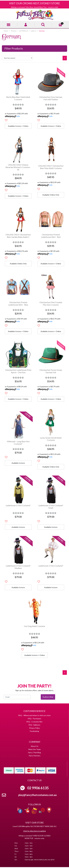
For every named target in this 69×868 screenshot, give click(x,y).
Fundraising (34, 731)
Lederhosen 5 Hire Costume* (18, 505)
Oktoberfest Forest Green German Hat (51, 371)
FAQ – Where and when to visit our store (34, 715)
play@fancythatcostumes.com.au (37, 795)
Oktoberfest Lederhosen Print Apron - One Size (18, 371)
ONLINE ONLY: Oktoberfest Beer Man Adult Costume (51, 167)
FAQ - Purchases (34, 719)
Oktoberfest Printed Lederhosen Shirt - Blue (18, 304)
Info (18, 116)
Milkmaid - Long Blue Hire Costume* (18, 443)
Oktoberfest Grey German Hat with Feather (51, 98)
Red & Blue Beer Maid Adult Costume (18, 98)
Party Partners (35, 756)
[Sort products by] (17, 58)
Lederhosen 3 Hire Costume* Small (51, 507)
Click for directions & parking (34, 831)
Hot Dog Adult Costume (34, 626)
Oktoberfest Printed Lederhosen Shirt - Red (51, 236)
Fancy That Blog (34, 752)
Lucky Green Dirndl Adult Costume (51, 439)
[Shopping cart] (60, 24)
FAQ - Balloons (34, 725)
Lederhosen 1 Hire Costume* (51, 566)
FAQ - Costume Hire (34, 722)
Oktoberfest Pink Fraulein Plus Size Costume (51, 304)
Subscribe (48, 697)
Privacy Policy (34, 728)
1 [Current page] (65, 58)
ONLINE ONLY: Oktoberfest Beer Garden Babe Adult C (18, 236)
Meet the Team (34, 749)
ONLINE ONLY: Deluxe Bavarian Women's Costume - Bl (18, 167)
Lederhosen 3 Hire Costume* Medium (18, 567)
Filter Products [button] (14, 48)
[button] (6, 120)
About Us (35, 746)
